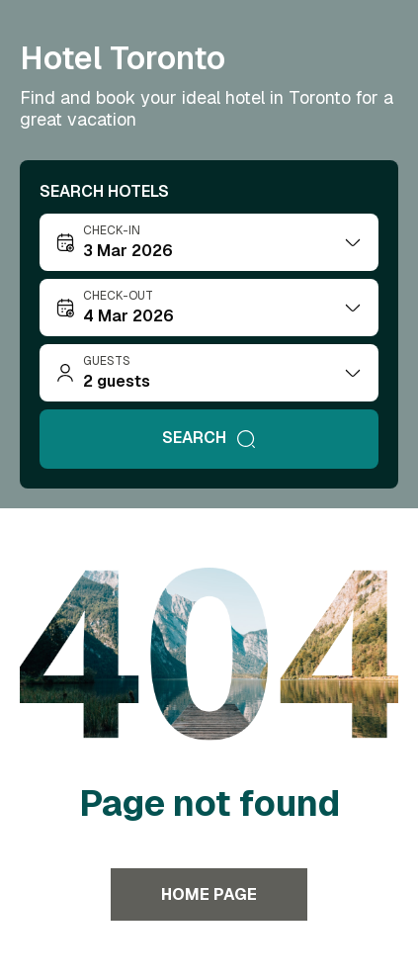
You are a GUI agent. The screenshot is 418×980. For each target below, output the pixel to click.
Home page (209, 894)
